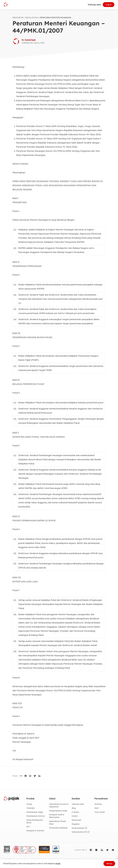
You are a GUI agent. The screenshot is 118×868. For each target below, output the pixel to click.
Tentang (98, 804)
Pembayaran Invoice (36, 816)
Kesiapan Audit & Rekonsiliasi (57, 816)
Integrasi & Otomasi (35, 830)
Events (75, 816)
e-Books (75, 812)
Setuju (109, 864)
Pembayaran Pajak (35, 812)
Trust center (100, 812)
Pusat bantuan (78, 828)
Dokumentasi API (79, 832)
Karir (97, 808)
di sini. (58, 864)
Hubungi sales (94, 5)
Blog (74, 808)
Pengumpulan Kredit (58, 811)
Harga (29, 804)
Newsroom (76, 820)
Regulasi (76, 824)
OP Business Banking (58, 828)
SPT (28, 827)
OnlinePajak (30, 40)
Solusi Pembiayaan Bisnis (35, 821)
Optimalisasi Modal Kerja (57, 822)
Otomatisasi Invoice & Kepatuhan (59, 805)
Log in (109, 5)
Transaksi (31, 808)
